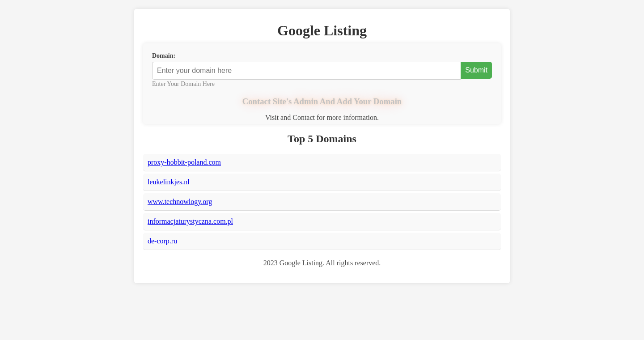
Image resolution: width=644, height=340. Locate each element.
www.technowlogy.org (180, 202)
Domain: (164, 56)
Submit (476, 70)
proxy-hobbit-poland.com (184, 162)
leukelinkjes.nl (169, 182)
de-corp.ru (162, 241)
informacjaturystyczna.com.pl (190, 221)
